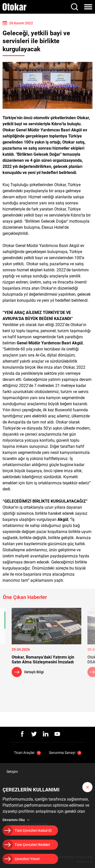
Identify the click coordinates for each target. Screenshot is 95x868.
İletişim (12, 772)
